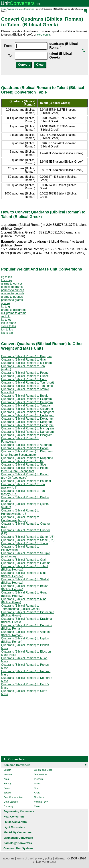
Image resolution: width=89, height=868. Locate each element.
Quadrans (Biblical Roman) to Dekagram (27, 419)
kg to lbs (7, 277)
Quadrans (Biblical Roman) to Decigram (27, 422)
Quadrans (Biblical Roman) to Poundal (26, 481)
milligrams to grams (14, 313)
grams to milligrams (14, 310)
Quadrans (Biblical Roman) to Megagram (28, 412)
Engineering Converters (19, 811)
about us (9, 858)
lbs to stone (9, 323)
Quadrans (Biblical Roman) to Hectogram (28, 415)
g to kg (5, 303)
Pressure (39, 779)
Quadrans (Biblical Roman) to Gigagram (27, 409)
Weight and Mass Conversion (21, 9)
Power (37, 784)
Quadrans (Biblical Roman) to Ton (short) (28, 383)
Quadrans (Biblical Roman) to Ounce (25, 376)
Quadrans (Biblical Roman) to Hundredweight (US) (20, 512)
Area (6, 779)
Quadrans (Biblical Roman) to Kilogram (26, 356)
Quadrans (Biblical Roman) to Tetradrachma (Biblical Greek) (20, 607)
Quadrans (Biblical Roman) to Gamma (26, 563)
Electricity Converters (18, 832)
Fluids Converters (15, 822)
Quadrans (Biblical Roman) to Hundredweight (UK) (20, 519)
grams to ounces (12, 284)
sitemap (60, 858)
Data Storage (11, 802)
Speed (7, 793)
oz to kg (6, 316)
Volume (8, 774)
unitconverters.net (44, 862)
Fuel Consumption (13, 797)
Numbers (39, 797)
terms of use (25, 858)
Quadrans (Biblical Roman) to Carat (24, 379)
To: (10, 56)
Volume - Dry (41, 802)
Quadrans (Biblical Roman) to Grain (24, 560)
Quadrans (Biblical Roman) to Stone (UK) (28, 540)
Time (37, 788)
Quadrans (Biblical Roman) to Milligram (26, 363)
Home (4, 9)
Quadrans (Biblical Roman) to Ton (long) (27, 386)
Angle (37, 793)
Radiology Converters (18, 843)
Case (37, 806)
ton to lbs (7, 329)
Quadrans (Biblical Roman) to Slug (23, 465)
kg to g (5, 306)
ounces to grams (12, 287)
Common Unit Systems (18, 848)
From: (8, 46)
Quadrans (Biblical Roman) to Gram (24, 360)
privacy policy (44, 858)
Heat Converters (14, 817)
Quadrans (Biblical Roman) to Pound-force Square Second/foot (25, 469)
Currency (9, 806)
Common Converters (17, 765)
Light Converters (14, 827)
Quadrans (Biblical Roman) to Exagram (26, 399)
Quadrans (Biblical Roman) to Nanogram (27, 432)
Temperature (41, 774)
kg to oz (6, 320)
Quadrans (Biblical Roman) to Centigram (27, 425)
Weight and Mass (43, 770)
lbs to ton (7, 333)
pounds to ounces (13, 290)
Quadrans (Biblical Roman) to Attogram (26, 445)
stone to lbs (9, 326)
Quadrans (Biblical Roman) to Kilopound (27, 458)
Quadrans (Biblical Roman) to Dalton (25, 448)
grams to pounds (12, 297)
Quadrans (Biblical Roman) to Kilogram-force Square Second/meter (27, 453)
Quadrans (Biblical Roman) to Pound (25, 373)
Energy (8, 784)
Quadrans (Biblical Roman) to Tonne (25, 543)
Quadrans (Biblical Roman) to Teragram (27, 405)
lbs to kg (7, 280)
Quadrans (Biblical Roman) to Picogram (27, 435)
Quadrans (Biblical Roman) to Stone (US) (28, 537)
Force (7, 788)
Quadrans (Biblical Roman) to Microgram (27, 428)
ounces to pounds (13, 293)
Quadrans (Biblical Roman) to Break (24, 396)
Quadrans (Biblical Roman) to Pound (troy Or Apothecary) (25, 476)
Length (7, 770)
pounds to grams (12, 300)
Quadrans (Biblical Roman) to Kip (23, 461)
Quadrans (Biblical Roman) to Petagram (27, 402)
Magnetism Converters (18, 838)
